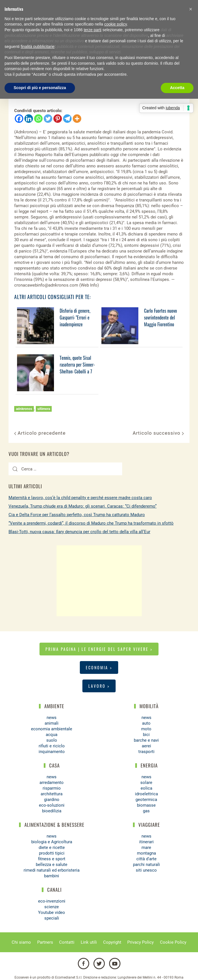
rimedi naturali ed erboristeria (52, 870)
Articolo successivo (158, 433)
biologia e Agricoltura (52, 842)
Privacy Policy (140, 942)
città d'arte (146, 859)
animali (52, 723)
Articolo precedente (40, 433)
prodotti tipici (52, 853)
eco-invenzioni (52, 901)
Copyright (112, 942)
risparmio (52, 788)
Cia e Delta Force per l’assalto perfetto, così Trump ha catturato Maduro (77, 515)
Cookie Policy (173, 942)
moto (146, 729)
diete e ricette (52, 847)
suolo (52, 740)
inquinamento (52, 752)
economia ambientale (52, 729)
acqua (52, 735)
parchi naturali (146, 865)
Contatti (67, 942)
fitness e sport (52, 859)
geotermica (146, 800)
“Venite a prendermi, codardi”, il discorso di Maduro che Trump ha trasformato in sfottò (91, 523)
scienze (52, 907)
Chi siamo (21, 942)
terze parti (93, 30)
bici (146, 735)
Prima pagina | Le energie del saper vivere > (99, 649)
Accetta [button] (177, 88)
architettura (52, 794)
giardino (52, 800)
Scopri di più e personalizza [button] (40, 88)
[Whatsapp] (38, 119)
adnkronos (24, 409)
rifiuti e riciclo (52, 746)
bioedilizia (52, 811)
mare (146, 847)
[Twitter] (48, 119)
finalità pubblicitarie (38, 47)
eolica (146, 788)
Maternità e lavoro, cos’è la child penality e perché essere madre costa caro (80, 498)
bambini (52, 876)
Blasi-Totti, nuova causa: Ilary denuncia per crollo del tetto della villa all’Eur (79, 532)
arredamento (52, 783)
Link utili (89, 942)
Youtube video (52, 912)
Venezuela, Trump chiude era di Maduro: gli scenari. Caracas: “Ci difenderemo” (83, 506)
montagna (146, 853)
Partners (45, 942)
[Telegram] (67, 119)
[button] (191, 9)
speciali (52, 918)
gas (146, 811)
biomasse (146, 805)
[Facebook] (19, 119)
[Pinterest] (58, 119)
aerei (146, 746)
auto (146, 723)
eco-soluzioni (52, 805)
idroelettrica (146, 794)
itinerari (146, 842)
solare (146, 783)
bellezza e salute (52, 865)
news (52, 718)
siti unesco (146, 870)
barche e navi (146, 740)
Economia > (99, 667)
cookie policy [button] (115, 24)
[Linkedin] (29, 119)
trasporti (146, 752)
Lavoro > (99, 686)
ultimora (44, 409)
